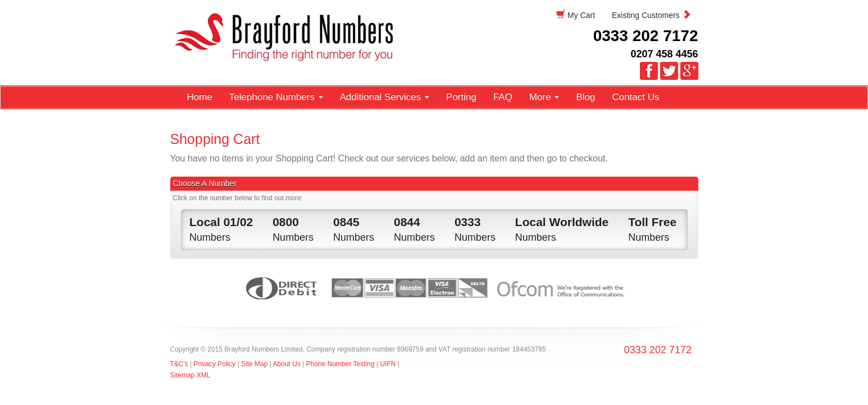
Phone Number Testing (340, 364)
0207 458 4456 (664, 54)
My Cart (576, 15)
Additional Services (385, 97)
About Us (287, 364)
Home (200, 97)
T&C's (179, 364)
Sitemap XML (190, 375)
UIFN (388, 364)
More (544, 97)
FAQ (503, 97)
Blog (585, 97)
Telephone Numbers (276, 97)
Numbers (221, 228)
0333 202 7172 (646, 36)
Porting (461, 97)
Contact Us (635, 97)
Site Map (254, 364)
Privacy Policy (216, 364)
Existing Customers (651, 15)
